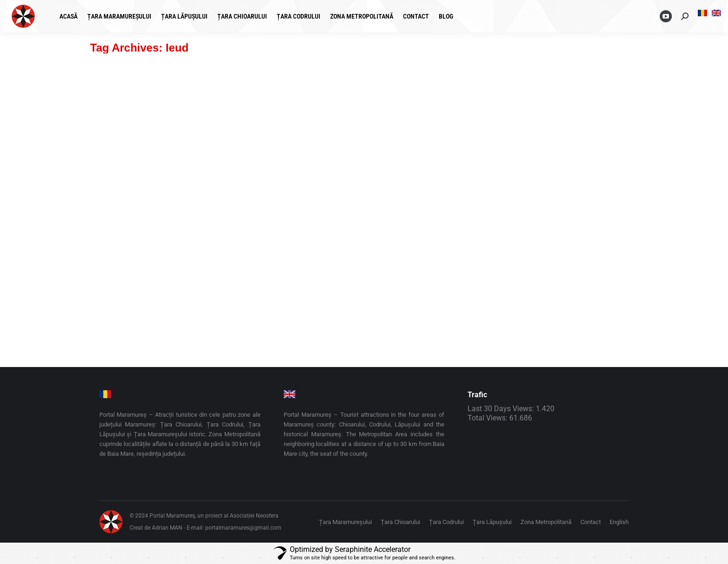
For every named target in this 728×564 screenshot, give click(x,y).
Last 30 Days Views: (502, 409)
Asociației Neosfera (254, 516)
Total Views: (488, 418)
